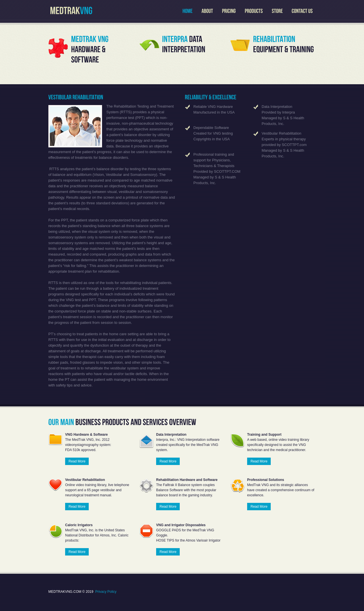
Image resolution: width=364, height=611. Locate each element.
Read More (77, 461)
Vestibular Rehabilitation (281, 133)
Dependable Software (211, 128)
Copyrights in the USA (212, 139)
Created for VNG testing (213, 133)
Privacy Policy (106, 592)
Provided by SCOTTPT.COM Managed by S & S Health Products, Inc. (217, 177)
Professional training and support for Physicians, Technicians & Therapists (214, 160)
